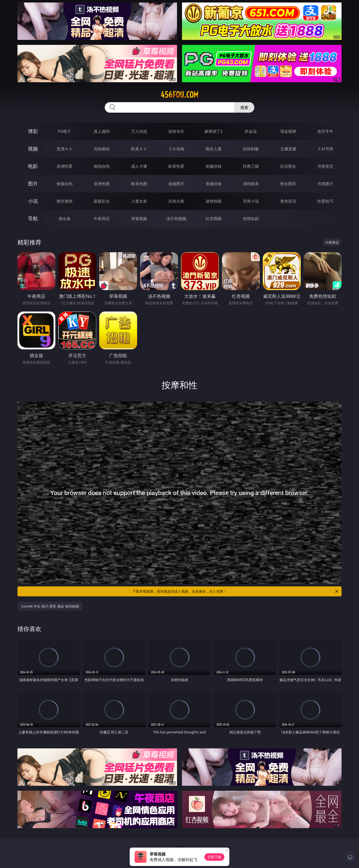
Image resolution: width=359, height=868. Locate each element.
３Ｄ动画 (176, 149)
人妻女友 (139, 201)
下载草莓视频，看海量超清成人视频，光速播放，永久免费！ (236, 591)
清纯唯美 (251, 184)
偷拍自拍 (102, 166)
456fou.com (179, 95)
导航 (33, 218)
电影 (33, 166)
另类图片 (325, 184)
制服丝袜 (214, 166)
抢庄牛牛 (325, 131)
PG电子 (64, 131)
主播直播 (288, 149)
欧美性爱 (176, 166)
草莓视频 (139, 219)
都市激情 (65, 201)
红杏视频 (214, 219)
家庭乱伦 (102, 201)
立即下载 (214, 857)
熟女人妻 (214, 149)
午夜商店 (102, 219)
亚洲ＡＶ (65, 149)
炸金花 (251, 131)
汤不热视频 (176, 219)
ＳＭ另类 (325, 149)
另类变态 (325, 166)
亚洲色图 (102, 184)
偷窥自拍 (65, 184)
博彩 (33, 131)
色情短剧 (251, 219)
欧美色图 (139, 184)
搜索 (244, 107)
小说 (33, 201)
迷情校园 (214, 201)
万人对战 (139, 131)
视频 (33, 149)
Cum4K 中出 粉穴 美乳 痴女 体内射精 (50, 606)
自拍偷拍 (102, 149)
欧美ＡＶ (139, 149)
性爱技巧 (325, 201)
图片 (33, 184)
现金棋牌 (288, 131)
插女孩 (65, 219)
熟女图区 (288, 184)
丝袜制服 (251, 149)
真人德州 (102, 131)
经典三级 (251, 166)
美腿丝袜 (214, 184)
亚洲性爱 (65, 166)
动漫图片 (176, 184)
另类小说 (251, 201)
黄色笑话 (288, 201)
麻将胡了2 (214, 131)
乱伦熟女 (288, 166)
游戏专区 (176, 131)
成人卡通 (139, 166)
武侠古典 (176, 201)
